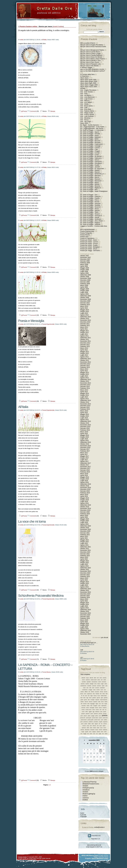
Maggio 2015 (85, 414)
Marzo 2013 (84, 369)
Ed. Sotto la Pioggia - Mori (89, 190)
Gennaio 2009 (85, 282)
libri (82, 704)
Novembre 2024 (86, 613)
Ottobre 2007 (85, 256)
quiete (86, 724)
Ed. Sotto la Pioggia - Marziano (90, 176)
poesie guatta (91, 720)
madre (88, 706)
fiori (89, 696)
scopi (88, 726)
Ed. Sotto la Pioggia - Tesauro (90, 214)
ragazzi (96, 724)
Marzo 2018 (84, 474)
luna (103, 704)
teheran (82, 730)
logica (97, 704)
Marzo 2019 (84, 495)
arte (102, 680)
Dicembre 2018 (85, 489)
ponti (81, 722)
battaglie (92, 684)
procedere (96, 722)
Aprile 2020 (84, 517)
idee (89, 700)
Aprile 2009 (84, 287)
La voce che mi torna (32, 521)
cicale (84, 688)
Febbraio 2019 (85, 493)
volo (103, 734)
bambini (87, 684)
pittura (97, 716)
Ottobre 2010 (85, 319)
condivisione (85, 690)
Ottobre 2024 (85, 611)
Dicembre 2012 (85, 364)
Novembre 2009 (86, 299)
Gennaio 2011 (85, 324)
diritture (93, 692)
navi (101, 710)
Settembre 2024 (86, 610)
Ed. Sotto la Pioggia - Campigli (90, 146)
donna (82, 694)
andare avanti (94, 680)
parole (105, 712)
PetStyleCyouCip (88, 788)
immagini (93, 700)
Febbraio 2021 (85, 535)
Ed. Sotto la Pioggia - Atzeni (89, 135)
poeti (102, 720)
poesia (105, 715)
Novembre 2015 (86, 425)
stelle (88, 728)
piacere (85, 716)
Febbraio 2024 (85, 597)
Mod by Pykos (94, 855)
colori (93, 688)
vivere (91, 734)
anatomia (88, 680)
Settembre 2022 (86, 568)
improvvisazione (104, 700)
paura (92, 714)
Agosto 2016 (84, 441)
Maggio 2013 (85, 373)
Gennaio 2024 (85, 596)
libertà (106, 702)
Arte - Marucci (85, 101)
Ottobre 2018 (85, 486)
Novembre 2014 (86, 404)
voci (97, 734)
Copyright (83, 817)
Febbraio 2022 (85, 556)
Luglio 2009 (84, 292)
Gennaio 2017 (85, 449)
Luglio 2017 (84, 460)
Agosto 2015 (84, 420)
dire (89, 692)
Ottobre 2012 (85, 360)
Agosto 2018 (84, 482)
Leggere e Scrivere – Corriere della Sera (94, 226)
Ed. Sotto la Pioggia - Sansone (90, 203)
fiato (107, 694)
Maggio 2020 (85, 519)
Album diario (84, 78)
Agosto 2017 (84, 461)
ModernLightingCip (89, 794)
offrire (87, 712)
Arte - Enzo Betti (86, 109)
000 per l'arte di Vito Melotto (89, 66)
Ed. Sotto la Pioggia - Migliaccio (91, 188)
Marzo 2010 (84, 306)
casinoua (86, 798)
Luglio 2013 (84, 376)
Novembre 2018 (86, 488)
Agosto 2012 (84, 357)
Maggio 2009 (85, 289)
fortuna (95, 696)
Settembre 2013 (86, 380)
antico (99, 680)
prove (82, 724)
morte (94, 710)
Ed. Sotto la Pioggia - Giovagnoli (91, 163)
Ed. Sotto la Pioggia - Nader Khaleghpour (94, 191)
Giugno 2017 (85, 458)
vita (88, 734)
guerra (86, 700)
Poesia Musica (46, 672)
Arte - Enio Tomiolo (87, 92)
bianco (99, 684)
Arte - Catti (84, 108)
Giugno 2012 (85, 353)
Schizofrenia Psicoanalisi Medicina (41, 596)
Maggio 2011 (85, 331)
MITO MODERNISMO (87, 230)
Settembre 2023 (86, 589)
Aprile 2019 (84, 496)
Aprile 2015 (84, 413)
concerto (97, 688)
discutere (97, 692)
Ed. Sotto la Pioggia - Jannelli (90, 167)
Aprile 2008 (84, 266)
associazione (95, 682)
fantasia (97, 694)
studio (98, 728)
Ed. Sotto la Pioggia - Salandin (90, 224)
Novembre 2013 (86, 383)
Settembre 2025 (86, 631)
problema (91, 722)
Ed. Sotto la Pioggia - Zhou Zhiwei (91, 221)
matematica (104, 706)
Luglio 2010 (84, 313)
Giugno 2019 (85, 500)
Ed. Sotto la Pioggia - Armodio (90, 134)
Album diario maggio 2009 (89, 85)
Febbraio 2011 (85, 325)
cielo (87, 688)
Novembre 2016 (86, 446)
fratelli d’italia (104, 696)
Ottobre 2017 (85, 465)
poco (100, 716)
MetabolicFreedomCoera (91, 784)
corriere (98, 690)
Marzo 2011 (84, 327)
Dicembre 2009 (85, 301)
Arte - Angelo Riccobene (88, 90)
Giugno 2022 (85, 563)
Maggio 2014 (85, 393)
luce (100, 704)
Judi (82, 650)
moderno (105, 708)
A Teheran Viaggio (86, 67)
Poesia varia (84, 237)
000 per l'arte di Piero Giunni (90, 62)
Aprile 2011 (84, 329)
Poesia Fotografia (86, 233)
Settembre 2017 (86, 463)
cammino (99, 686)
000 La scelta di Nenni (88, 43)
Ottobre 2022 (85, 570)
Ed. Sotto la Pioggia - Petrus (90, 200)
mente (87, 708)
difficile (86, 692)
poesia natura (95, 718)
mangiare (95, 706)
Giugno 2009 (85, 291)
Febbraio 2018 (85, 472)
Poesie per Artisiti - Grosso (89, 244)
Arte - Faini (84, 94)
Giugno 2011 (85, 332)
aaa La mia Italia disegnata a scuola (92, 69)
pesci (82, 716)
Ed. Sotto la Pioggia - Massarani (91, 181)
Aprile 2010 (84, 308)
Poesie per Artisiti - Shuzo (89, 249)
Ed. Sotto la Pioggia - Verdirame (91, 219)
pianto (89, 716)
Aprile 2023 (84, 580)
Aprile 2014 (84, 392)
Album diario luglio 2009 (88, 83)
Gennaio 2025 (85, 617)
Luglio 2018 (84, 481)
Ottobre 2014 (85, 402)
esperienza (89, 694)
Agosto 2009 (84, 294)
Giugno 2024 (85, 604)
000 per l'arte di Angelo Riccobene (92, 45)
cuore (102, 690)
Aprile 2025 (84, 622)
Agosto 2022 (84, 566)
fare (101, 694)
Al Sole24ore (85, 76)
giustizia (106, 698)
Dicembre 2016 (85, 448)
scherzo (105, 724)
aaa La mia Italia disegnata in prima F (93, 71)
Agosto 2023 (84, 587)
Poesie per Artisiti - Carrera (89, 242)
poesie (100, 718)
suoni (101, 728)
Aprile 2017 (84, 454)
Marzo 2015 (84, 411)
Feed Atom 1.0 (94, 839)
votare (106, 734)
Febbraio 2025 (85, 618)
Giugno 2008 (85, 270)
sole (98, 726)
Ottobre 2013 (85, 381)
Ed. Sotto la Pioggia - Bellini (89, 139)
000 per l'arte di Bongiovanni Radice (92, 50)
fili (82, 696)
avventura (104, 682)
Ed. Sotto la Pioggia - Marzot (90, 177)
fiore (86, 696)
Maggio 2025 (85, 624)
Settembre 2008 (86, 275)
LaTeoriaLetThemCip (89, 782)
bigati (102, 684)
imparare (97, 700)
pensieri (105, 714)
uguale (87, 732)
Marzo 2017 (84, 453)
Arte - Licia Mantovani (87, 97)
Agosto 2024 (84, 608)
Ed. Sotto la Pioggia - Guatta (90, 165)
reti (99, 724)
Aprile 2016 (84, 434)
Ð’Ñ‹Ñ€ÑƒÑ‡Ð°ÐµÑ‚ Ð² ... (89, 643)
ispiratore (95, 702)
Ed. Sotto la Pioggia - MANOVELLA (92, 174)
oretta (22, 40)
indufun (85, 796)
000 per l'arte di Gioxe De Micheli (91, 57)
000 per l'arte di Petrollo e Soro (90, 61)
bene (95, 684)
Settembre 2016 (86, 442)
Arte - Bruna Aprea (86, 106)
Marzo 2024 (84, 599)
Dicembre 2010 (85, 322)
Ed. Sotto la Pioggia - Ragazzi (90, 223)
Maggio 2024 (85, 603)
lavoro (102, 702)
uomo (90, 732)
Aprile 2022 (84, 559)
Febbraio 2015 (85, 409)
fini (84, 696)
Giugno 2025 (85, 625)
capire (103, 686)
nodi (103, 710)
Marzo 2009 (84, 285)
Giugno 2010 (85, 312)
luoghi (106, 704)
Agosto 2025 (84, 629)
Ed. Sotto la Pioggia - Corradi (90, 153)
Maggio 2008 (85, 268)
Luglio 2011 (84, 334)
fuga (87, 698)
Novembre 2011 (86, 341)
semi (91, 726)
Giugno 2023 (85, 583)
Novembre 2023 (86, 592)
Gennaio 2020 (85, 512)
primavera (86, 722)
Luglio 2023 (84, 585)
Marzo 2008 (84, 264)
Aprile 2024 (84, 601)
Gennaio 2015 (85, 407)
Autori (82, 813)
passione (88, 714)
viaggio (85, 734)
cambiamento (83, 686)
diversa (102, 692)
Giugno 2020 (85, 521)
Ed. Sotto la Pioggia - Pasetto (90, 198)
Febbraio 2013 (85, 367)
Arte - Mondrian (85, 118)
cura (105, 690)
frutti (81, 698)
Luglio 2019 (84, 502)
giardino (94, 698)
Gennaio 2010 (85, 303)
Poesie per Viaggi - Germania (90, 251)
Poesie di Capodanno (87, 238)
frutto (84, 698)
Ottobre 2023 (85, 590)
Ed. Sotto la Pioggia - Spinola (90, 210)
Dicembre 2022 (85, 573)
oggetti (90, 712)
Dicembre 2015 (85, 427)
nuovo (83, 712)
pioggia (93, 716)
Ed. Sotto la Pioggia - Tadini (89, 212)
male (91, 706)
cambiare (89, 686)
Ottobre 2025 (85, 632)
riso (102, 724)
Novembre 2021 (86, 550)
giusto (82, 700)
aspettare (89, 682)
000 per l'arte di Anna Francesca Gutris (93, 47)
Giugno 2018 (85, 479)
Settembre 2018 (86, 484)
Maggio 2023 (85, 582)
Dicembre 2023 (85, 594)
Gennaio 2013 (85, 366)
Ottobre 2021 (85, 549)
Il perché (83, 815)
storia (91, 728)
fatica (104, 694)
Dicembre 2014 (85, 406)
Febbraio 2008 (85, 263)
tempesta (92, 730)
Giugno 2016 (85, 437)
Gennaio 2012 (85, 345)
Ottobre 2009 (85, 298)
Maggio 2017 (85, 456)
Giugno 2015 (85, 416)
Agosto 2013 (84, 378)
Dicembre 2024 (85, 615)
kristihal (85, 800)
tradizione (105, 730)
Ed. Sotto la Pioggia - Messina (90, 186)
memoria (83, 708)
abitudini (83, 678)
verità (105, 732)
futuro (90, 698)
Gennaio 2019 (85, 491)
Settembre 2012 (86, 359)
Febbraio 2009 (85, 284)
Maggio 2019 (85, 498)
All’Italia (23, 407)
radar (93, 724)
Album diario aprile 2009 (88, 80)
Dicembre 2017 (85, 468)
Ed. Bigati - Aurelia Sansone (89, 125)
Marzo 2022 (84, 557)
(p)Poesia (23, 111)
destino (82, 692)
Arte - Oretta (84, 104)
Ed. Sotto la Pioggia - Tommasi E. (91, 216)
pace (101, 712)
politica (105, 720)
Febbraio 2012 (85, 346)
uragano (94, 732)
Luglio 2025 (84, 627)
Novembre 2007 (86, 257)
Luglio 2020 (84, 522)
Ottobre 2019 (85, 507)
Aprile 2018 (84, 475)
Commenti (32, 111)
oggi (93, 712)
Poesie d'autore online (28, 26)
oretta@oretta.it (99, 827)
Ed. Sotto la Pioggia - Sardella (90, 205)
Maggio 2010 (85, 310)
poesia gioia (89, 718)
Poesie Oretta (22, 857)
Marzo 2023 (84, 578)
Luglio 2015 (84, 418)
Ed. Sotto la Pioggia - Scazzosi (90, 207)
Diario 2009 (84, 123)
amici (101, 678)
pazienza (96, 714)
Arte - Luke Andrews (87, 116)
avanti (100, 682)
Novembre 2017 (86, 467)
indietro (82, 702)
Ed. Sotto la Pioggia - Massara (90, 179)
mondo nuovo (88, 710)
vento (102, 732)
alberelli (91, 678)
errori (85, 694)
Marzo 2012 (84, 348)
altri (98, 678)
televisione (87, 730)
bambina (83, 684)
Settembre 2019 (86, 505)
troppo (83, 732)
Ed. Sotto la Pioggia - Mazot (89, 183)
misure (100, 708)
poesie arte (105, 718)
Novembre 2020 (86, 529)
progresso (105, 722)
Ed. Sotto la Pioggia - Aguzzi (90, 132)
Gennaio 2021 (85, 533)
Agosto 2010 (84, 315)
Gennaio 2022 (85, 554)
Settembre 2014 (86, 400)
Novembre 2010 (86, 320)
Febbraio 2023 (85, 577)
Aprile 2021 (84, 538)
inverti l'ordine (58, 26)
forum (99, 696)
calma (106, 684)
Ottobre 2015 (85, 423)
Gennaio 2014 (85, 386)
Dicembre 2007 (85, 259)
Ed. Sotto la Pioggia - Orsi (89, 195)
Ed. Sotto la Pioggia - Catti (89, 149)
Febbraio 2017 (85, 451)
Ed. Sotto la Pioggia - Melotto (90, 184)
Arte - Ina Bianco (86, 95)
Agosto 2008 (84, 273)
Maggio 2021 (85, 540)
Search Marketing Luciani (100, 858)
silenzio (94, 726)
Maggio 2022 (85, 561)
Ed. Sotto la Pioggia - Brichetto (90, 142)
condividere (102, 688)
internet (86, 702)
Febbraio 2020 (85, 514)
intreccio (91, 702)
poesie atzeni (84, 720)
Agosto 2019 (84, 503)
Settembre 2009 (86, 296)
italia (99, 702)
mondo (83, 710)
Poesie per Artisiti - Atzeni (89, 240)
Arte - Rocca (84, 120)
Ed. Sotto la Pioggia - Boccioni (90, 141)
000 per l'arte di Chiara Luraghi (90, 54)
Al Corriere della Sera (87, 74)
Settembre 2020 (86, 526)
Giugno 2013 (85, 374)
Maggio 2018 (85, 477)
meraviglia (92, 708)
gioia (102, 698)
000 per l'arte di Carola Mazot (90, 52)
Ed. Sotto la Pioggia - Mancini (90, 172)
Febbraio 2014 (85, 388)
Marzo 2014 (84, 390)
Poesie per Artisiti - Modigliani (90, 247)
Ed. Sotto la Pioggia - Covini (89, 155)
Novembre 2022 (86, 571)
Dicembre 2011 (85, 343)
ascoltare (84, 682)
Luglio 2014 (84, 397)
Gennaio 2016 (85, 428)
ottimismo (97, 712)
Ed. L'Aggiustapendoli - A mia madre (92, 127)
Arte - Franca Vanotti (87, 115)
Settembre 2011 (86, 338)
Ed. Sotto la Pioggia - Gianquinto (91, 162)
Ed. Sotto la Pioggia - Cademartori (92, 144)
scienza (84, 726)
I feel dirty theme (103, 857)
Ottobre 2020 (85, 528)
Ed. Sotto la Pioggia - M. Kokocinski (92, 169)
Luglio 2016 (84, 439)
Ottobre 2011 (85, 339)
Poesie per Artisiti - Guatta (89, 245)
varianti (98, 732)
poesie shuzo (97, 720)
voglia (100, 734)
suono (105, 728)
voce (94, 734)
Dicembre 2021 (85, 552)
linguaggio (92, 704)
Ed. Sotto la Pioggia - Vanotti (90, 217)
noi (106, 710)
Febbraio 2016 (85, 430)
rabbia (89, 724)
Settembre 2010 (86, 317)
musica (97, 710)
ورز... (82, 657)
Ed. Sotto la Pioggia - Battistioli (90, 137)
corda (94, 690)
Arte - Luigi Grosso (86, 99)
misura (96, 708)
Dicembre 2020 (85, 531)
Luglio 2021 (84, 543)
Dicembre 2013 (85, 385)
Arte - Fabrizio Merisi (87, 111)
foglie (91, 696)
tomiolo (100, 730)
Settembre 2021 (86, 547)
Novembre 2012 (86, 362)
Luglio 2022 (84, 564)
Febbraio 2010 (85, 305)
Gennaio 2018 (85, 470)
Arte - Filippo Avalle (87, 113)
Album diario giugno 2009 (89, 81)
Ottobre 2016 (85, 444)
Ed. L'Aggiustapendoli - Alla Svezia (92, 129)
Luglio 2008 (84, 271)
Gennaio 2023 (85, 575)
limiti (88, 704)
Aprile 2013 (84, 371)
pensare (100, 714)
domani (106, 692)
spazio (104, 726)
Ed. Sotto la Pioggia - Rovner (90, 202)
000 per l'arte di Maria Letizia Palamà (93, 59)
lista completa (85, 674)
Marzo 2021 (84, 536)
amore (83, 680)
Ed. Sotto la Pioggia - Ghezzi (90, 160)
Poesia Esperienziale (48, 324)
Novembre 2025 (86, 634)
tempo (97, 730)
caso (106, 686)
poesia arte (83, 718)
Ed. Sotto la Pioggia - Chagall (90, 151)
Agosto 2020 (84, 524)
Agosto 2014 (84, 399)
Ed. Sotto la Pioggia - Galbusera (91, 158)
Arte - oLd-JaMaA (86, 102)
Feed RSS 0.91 (94, 836)
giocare (98, 698)
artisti (105, 680)
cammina (94, 686)
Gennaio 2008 (85, 261)
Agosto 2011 (84, 336)
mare (99, 706)
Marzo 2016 (84, 432)
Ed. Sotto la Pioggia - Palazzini (90, 196)
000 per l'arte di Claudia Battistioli (91, 55)
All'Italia (44, 40)
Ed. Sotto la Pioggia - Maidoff (90, 170)
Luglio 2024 (84, 606)
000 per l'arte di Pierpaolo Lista (90, 64)
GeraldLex (86, 790)
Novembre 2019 (86, 509)
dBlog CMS (85, 855)
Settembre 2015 (86, 421)
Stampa (51, 111)
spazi (101, 726)
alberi (95, 678)
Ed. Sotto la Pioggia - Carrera (90, 148)
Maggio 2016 (85, 435)
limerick (85, 704)
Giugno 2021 (85, 542)
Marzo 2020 (84, 515)
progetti (101, 722)
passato (83, 714)
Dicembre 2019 (85, 510)
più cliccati (105, 638)
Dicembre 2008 (85, 280)
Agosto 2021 (84, 545)
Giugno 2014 (85, 395)
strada (95, 728)
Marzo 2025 (84, 620)
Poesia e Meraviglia (31, 321)
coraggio (90, 690)
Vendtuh (85, 786)
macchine (84, 706)
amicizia (104, 678)
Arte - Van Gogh (86, 122)
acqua (87, 678)
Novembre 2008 (86, 278)
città (90, 688)
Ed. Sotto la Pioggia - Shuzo (90, 209)
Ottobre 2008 (85, 277)
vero (81, 734)
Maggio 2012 (85, 352)
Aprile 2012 (84, 350)
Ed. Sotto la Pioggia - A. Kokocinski (92, 130)
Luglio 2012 (84, 355)
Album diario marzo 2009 (88, 87)
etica (94, 694)
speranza (84, 728)
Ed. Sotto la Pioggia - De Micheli (91, 156)
